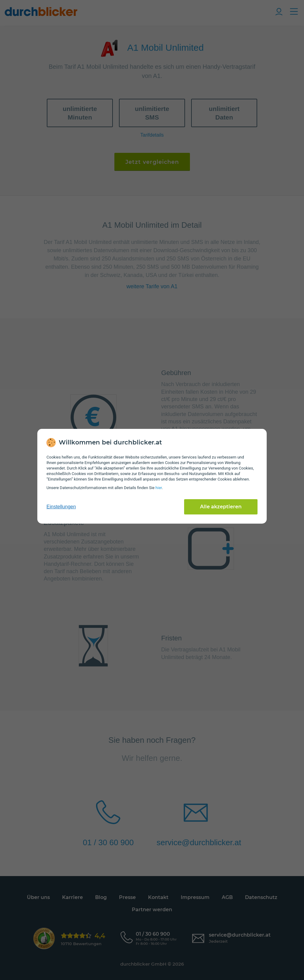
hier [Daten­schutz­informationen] (159, 488)
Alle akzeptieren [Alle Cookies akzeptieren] (221, 507)
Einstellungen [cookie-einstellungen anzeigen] (61, 507)
